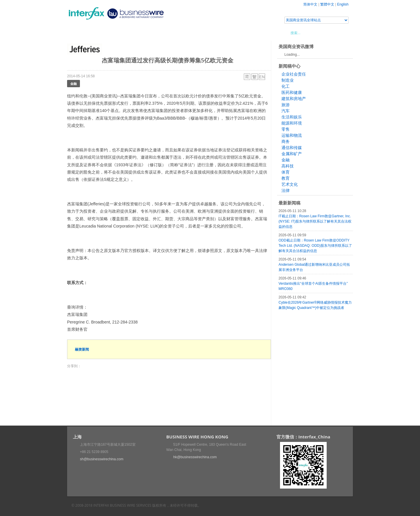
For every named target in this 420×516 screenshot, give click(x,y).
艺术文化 (290, 184)
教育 (286, 178)
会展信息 (126, 33)
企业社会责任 (294, 74)
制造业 (288, 80)
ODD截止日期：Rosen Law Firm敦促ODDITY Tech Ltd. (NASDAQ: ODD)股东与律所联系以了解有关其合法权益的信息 (315, 246)
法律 (286, 190)
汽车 (286, 111)
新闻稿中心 (100, 33)
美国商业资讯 (178, 33)
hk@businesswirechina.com (195, 457)
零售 (286, 129)
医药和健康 (292, 92)
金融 (73, 84)
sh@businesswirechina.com (102, 459)
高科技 (288, 166)
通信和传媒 (292, 148)
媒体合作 (150, 33)
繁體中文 (327, 4)
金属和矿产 (292, 154)
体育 (286, 172)
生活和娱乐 (292, 117)
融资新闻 (82, 349)
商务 (286, 141)
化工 (286, 86)
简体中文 (310, 4)
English (343, 4)
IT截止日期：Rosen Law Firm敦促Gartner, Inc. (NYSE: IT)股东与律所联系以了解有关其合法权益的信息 (315, 221)
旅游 (286, 105)
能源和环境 (292, 123)
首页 (78, 33)
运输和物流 (292, 135)
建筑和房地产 (294, 99)
